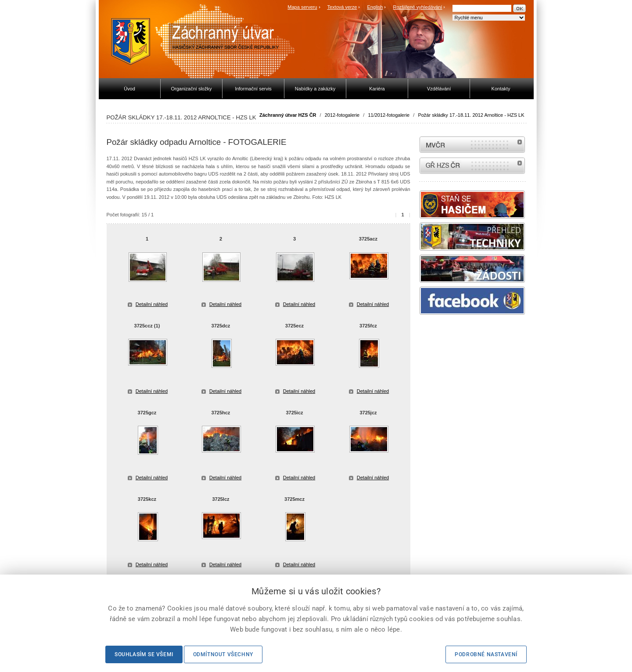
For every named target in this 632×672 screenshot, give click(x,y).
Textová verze (342, 7)
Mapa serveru (302, 7)
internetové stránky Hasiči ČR (472, 166)
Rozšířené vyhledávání (418, 7)
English (375, 7)
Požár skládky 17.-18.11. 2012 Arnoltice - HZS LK (471, 115)
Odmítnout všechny (223, 654)
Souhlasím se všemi (144, 654)
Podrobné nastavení (486, 654)
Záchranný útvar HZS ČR (288, 115)
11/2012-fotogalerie (389, 115)
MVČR (472, 145)
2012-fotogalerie (342, 115)
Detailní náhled (152, 304)
